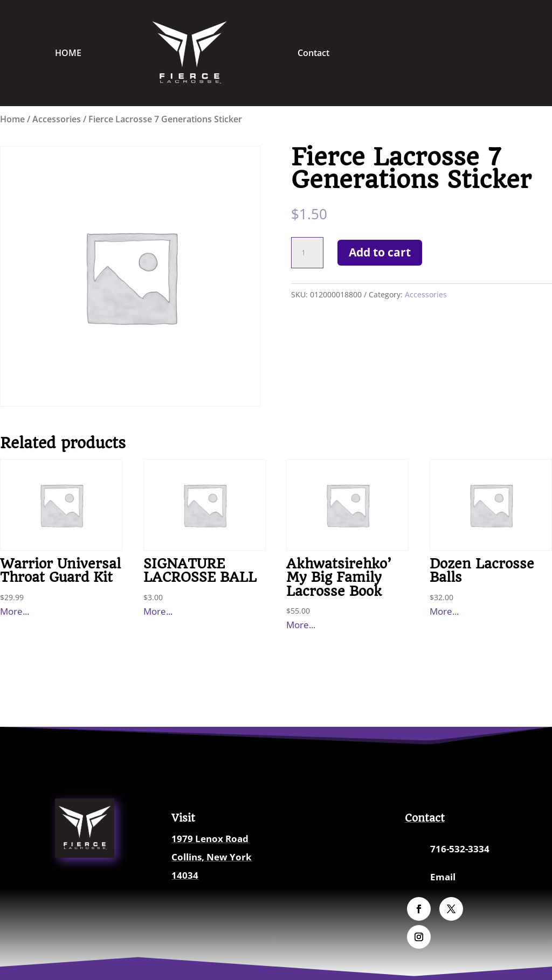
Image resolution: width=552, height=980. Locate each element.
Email (443, 877)
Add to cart (380, 252)
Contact (313, 53)
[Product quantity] (307, 253)
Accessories (57, 119)
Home (12, 119)
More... (15, 611)
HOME (68, 53)
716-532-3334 (460, 849)
